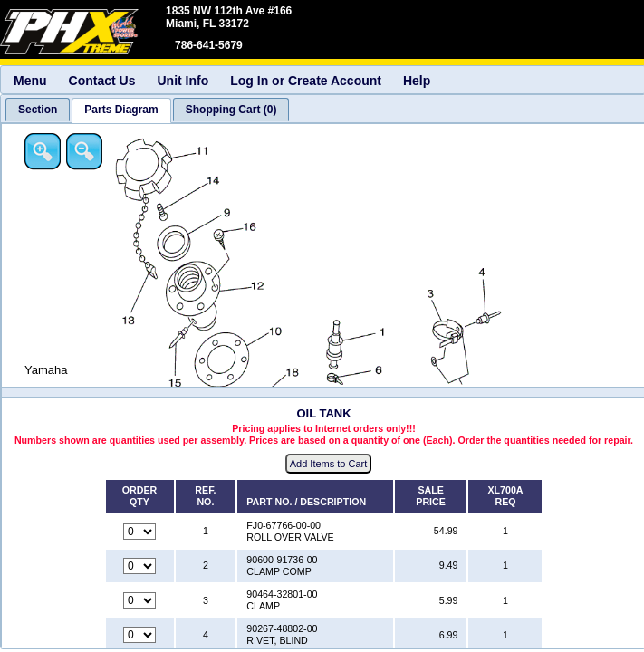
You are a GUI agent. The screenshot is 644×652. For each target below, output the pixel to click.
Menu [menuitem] (30, 81)
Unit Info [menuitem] (183, 81)
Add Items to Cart (329, 464)
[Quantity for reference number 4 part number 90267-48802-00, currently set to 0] (139, 635)
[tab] (38, 110)
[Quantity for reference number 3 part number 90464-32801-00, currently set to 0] (139, 600)
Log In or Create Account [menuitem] (306, 81)
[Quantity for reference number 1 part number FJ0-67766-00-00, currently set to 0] (139, 532)
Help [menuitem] (417, 81)
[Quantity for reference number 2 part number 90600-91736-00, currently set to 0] (139, 566)
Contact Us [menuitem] (102, 81)
